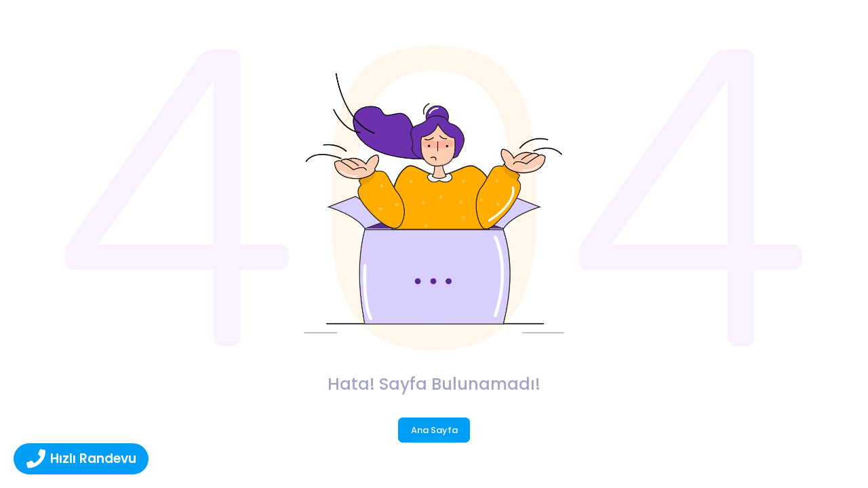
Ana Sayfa (434, 430)
